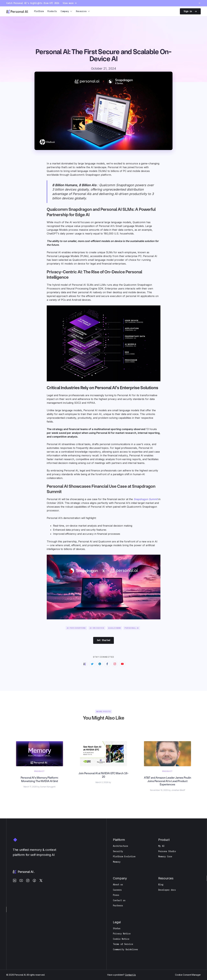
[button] (66, 11)
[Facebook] (34, 880)
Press (116, 895)
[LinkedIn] (15, 880)
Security (118, 851)
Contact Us (130, 975)
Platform (39, 11)
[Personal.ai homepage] (17, 11)
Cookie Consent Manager (188, 975)
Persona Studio (167, 851)
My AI (161, 846)
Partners (118, 906)
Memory (117, 862)
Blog (161, 885)
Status (117, 929)
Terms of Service (123, 944)
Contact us (119, 900)
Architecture (120, 846)
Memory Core (165, 857)
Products (52, 11)
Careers (117, 890)
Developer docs (167, 890)
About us (118, 885)
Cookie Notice (121, 939)
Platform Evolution (124, 857)
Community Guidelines (125, 950)
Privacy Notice (122, 934)
